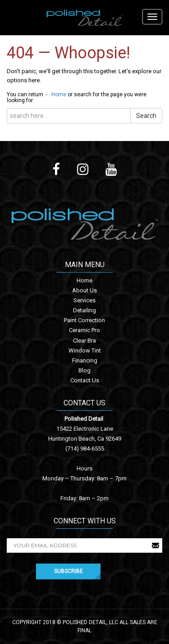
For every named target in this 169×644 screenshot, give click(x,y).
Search (146, 116)
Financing (85, 360)
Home (84, 280)
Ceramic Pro (84, 330)
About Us (84, 290)
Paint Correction (84, 320)
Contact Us (85, 380)
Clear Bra (84, 341)
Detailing (84, 310)
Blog (84, 370)
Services (84, 300)
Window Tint (85, 350)
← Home (55, 94)
